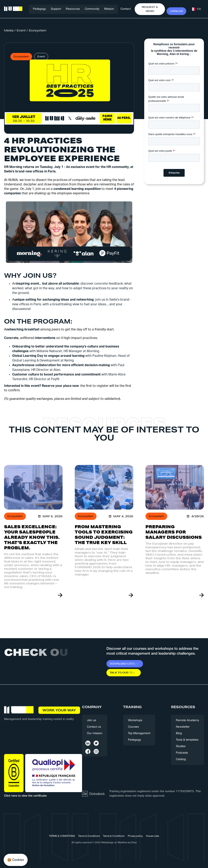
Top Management (139, 733)
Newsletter (183, 727)
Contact (126, 9)
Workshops (135, 720)
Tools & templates (187, 740)
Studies (181, 746)
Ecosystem (38, 30)
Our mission (95, 733)
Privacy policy (135, 836)
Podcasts (182, 753)
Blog (179, 733)
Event (21, 30)
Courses (133, 727)
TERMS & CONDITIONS (62, 836)
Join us (92, 720)
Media (9, 30)
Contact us (94, 727)
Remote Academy (187, 720)
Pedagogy (39, 9)
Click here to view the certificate (25, 796)
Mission (109, 9)
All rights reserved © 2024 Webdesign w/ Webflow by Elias (104, 843)
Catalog (181, 759)
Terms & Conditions (89, 836)
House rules (153, 836)
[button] (56, 9)
